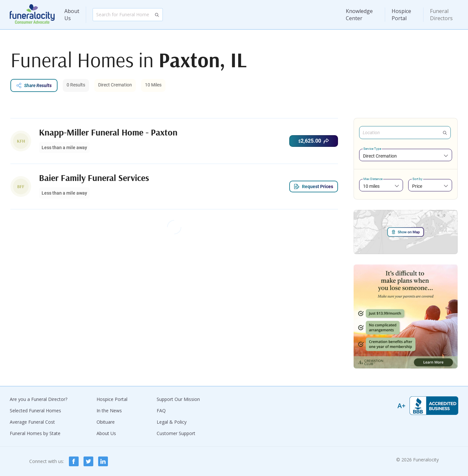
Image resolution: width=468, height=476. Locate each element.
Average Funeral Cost (32, 422)
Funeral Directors (441, 15)
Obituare (106, 422)
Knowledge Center (359, 15)
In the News (109, 411)
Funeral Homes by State (35, 433)
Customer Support (176, 433)
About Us (72, 15)
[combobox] (406, 156)
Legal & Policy (172, 422)
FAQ (161, 411)
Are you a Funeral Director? (39, 399)
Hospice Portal (401, 15)
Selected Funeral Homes (35, 411)
